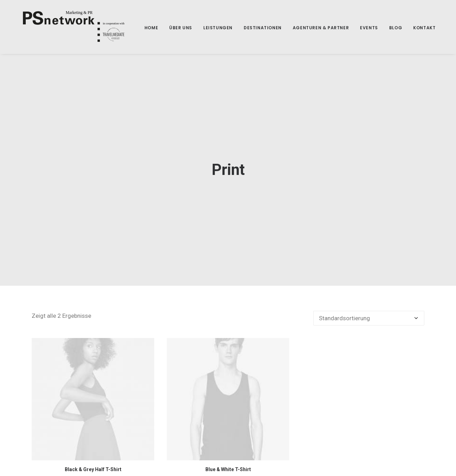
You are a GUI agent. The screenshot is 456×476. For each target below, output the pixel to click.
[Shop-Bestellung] (369, 314)
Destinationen (253, 28)
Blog (386, 28)
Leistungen (208, 28)
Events (359, 28)
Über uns (171, 28)
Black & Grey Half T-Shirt (93, 466)
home (141, 28)
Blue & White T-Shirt (228, 466)
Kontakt (415, 28)
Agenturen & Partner (311, 28)
